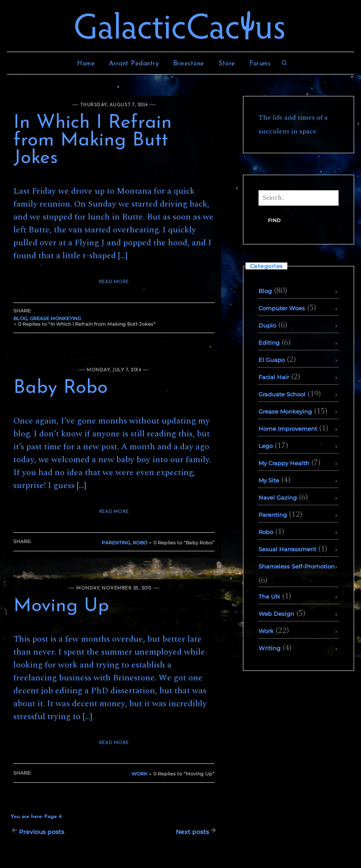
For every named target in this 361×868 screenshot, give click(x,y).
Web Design (276, 614)
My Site (269, 480)
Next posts (192, 832)
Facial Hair (274, 377)
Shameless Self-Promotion (297, 566)
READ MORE (114, 282)
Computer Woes (282, 308)
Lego (266, 446)
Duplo (267, 325)
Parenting (116, 543)
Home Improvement (288, 429)
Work (139, 774)
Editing (269, 343)
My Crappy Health (284, 463)
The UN (269, 596)
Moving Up (61, 606)
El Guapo (272, 360)
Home (86, 64)
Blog (20, 318)
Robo (140, 543)
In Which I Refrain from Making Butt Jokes (93, 141)
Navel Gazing (278, 497)
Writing (269, 648)
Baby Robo (61, 388)
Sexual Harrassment (287, 549)
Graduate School (282, 394)
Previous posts (42, 832)
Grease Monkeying (55, 318)
